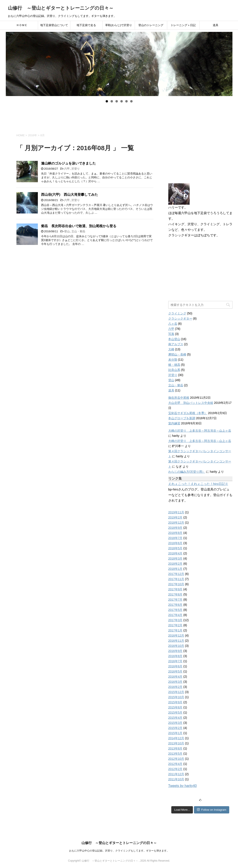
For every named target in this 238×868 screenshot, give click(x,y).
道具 (216, 25)
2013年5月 (175, 754)
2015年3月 (175, 723)
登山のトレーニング (151, 25)
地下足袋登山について (54, 25)
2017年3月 (175, 620)
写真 (171, 334)
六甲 (67, 169)
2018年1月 (175, 569)
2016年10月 (176, 646)
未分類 (173, 360)
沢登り (76, 169)
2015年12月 (176, 692)
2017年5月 (175, 610)
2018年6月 (175, 543)
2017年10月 (176, 584)
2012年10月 (176, 759)
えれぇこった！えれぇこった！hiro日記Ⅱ (198, 484)
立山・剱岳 (78, 231)
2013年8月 (175, 748)
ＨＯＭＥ (22, 25)
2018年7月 (175, 538)
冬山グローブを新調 (182, 418)
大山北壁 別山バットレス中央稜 (191, 403)
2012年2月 (175, 769)
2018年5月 (175, 548)
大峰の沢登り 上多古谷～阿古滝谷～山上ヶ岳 (200, 431)
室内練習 (174, 423)
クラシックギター (180, 318)
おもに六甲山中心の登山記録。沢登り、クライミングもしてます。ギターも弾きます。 (119, 851)
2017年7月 (175, 600)
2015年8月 (175, 707)
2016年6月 (175, 666)
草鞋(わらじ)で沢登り (119, 25)
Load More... (182, 810)
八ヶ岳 (173, 324)
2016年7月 (175, 661)
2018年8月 (175, 533)
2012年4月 (175, 764)
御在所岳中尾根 (179, 398)
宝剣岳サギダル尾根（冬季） (188, 413)
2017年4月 (175, 615)
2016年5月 (175, 671)
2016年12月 (176, 635)
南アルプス (176, 344)
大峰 (171, 349)
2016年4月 (175, 677)
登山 (67, 231)
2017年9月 (175, 589)
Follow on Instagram (212, 810)
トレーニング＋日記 (183, 25)
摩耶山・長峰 (177, 354)
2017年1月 (175, 630)
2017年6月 (175, 605)
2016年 (33, 135)
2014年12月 (176, 738)
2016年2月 (175, 687)
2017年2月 (175, 625)
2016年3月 (175, 682)
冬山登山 (174, 339)
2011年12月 (176, 774)
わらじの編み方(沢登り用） (187, 472)
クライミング (177, 313)
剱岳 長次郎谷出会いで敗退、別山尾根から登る (79, 226)
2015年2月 (175, 728)
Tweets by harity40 (183, 786)
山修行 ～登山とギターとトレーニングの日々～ (61, 8)
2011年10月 (176, 779)
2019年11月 (176, 512)
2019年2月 (175, 517)
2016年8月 (175, 656)
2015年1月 (175, 733)
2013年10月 (176, 743)
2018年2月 (175, 564)
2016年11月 (176, 641)
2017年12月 (176, 574)
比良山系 (174, 370)
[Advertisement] (119, 116)
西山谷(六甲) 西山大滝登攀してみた (69, 195)
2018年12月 (176, 523)
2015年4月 (175, 718)
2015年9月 (175, 702)
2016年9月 (175, 651)
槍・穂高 (174, 365)
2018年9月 (175, 528)
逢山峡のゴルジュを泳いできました (68, 163)
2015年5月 (175, 712)
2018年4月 (175, 553)
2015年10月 (176, 697)
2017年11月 (176, 579)
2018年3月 (175, 558)
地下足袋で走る (86, 25)
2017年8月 (175, 594)
